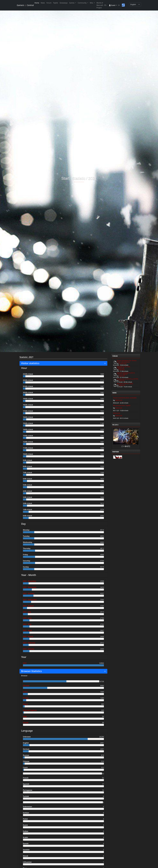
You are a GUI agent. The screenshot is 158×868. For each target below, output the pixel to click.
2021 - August (28, 606)
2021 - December (30, 581)
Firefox (26, 698)
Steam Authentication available (125, 398)
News (43, 3)
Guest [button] (112, 5)
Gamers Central (24, 5)
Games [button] (72, 3)
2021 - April (27, 630)
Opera (25, 704)
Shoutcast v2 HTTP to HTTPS (128, 379)
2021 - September (30, 600)
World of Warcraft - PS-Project (102, 5)
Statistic (79, 178)
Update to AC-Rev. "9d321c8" (124, 367)
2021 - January (29, 649)
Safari (25, 692)
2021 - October (29, 593)
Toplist (56, 3)
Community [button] (82, 3)
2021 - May (27, 624)
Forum (49, 3)
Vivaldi (26, 723)
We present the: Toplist (122, 405)
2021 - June (27, 618)
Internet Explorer (30, 710)
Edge (25, 716)
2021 (92, 178)
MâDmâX (122, 370)
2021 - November (30, 587)
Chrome (26, 686)
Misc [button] (92, 3)
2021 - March (28, 637)
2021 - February (29, 643)
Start (65, 178)
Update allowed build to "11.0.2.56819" (126, 374)
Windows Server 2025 (125, 384)
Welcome (117, 413)
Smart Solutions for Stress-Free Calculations (127, 361)
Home (37, 3)
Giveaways (64, 3)
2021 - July (27, 612)
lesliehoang (123, 364)
